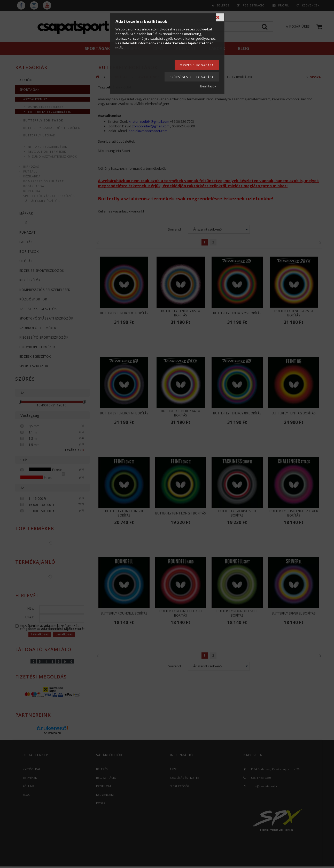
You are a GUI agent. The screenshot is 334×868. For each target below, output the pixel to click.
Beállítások (208, 86)
